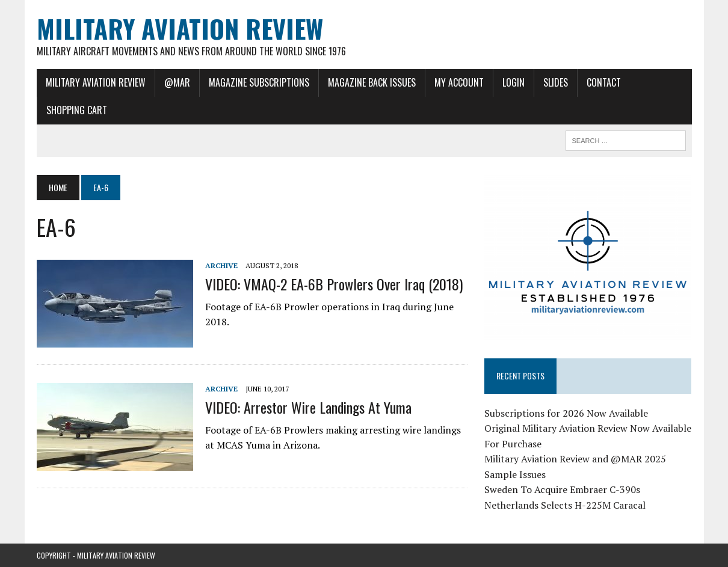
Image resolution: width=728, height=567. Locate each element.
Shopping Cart (77, 110)
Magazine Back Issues (372, 82)
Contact (604, 82)
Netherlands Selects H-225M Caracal (565, 505)
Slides (556, 82)
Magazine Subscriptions (259, 82)
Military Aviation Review (96, 82)
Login (514, 82)
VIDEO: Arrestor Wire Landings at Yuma (308, 407)
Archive (221, 265)
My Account (459, 82)
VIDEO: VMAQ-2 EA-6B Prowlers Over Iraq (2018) (334, 284)
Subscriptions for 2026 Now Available (566, 413)
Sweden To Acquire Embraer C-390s (562, 489)
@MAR (177, 82)
